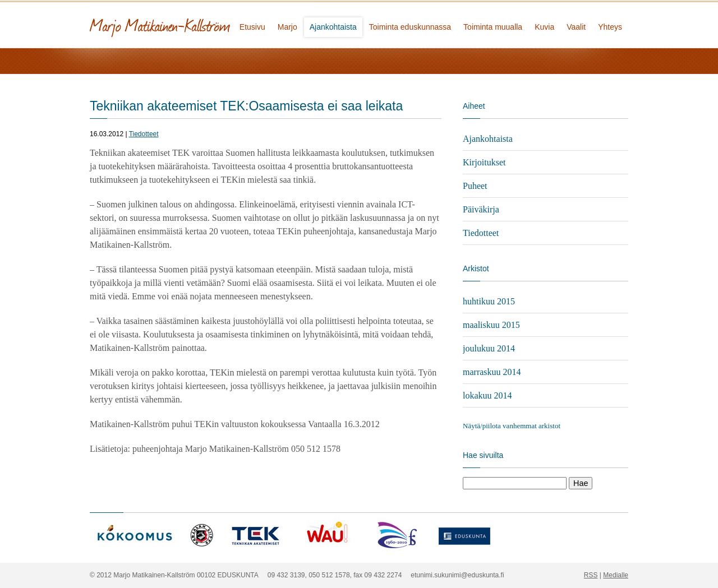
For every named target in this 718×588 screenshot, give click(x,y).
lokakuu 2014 (487, 395)
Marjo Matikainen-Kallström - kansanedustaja (202, 24)
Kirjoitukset (484, 162)
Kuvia (544, 27)
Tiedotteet (144, 134)
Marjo (287, 27)
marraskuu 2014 (492, 372)
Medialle (616, 575)
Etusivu (252, 27)
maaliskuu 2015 (491, 325)
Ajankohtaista (333, 27)
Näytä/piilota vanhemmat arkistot (512, 426)
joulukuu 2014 (489, 348)
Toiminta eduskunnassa (410, 27)
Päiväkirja (481, 209)
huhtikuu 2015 (489, 301)
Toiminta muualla (493, 27)
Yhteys (610, 27)
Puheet (475, 186)
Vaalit (576, 27)
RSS (591, 575)
